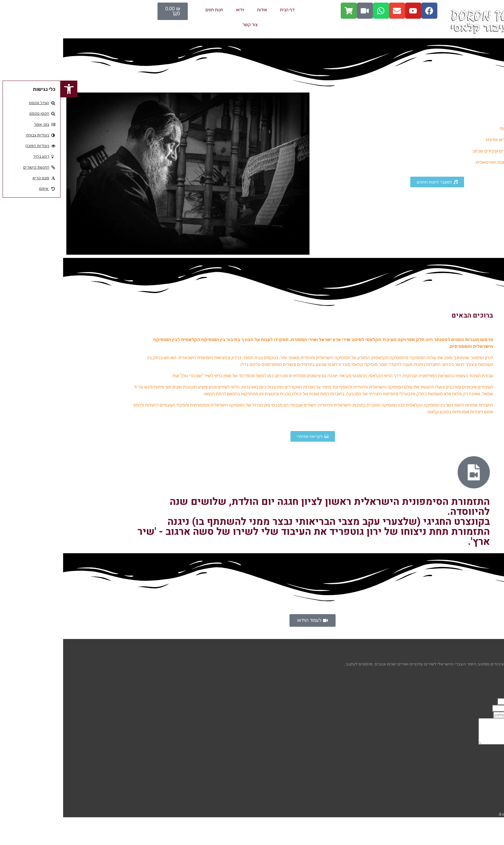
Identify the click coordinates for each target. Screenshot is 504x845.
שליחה (493, 755)
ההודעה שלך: (489, 748)
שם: (498, 701)
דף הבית (227, 10)
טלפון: (496, 715)
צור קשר (190, 25)
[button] (8, 89)
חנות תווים (154, 10)
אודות (201, 10)
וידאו (180, 10)
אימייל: (495, 708)
